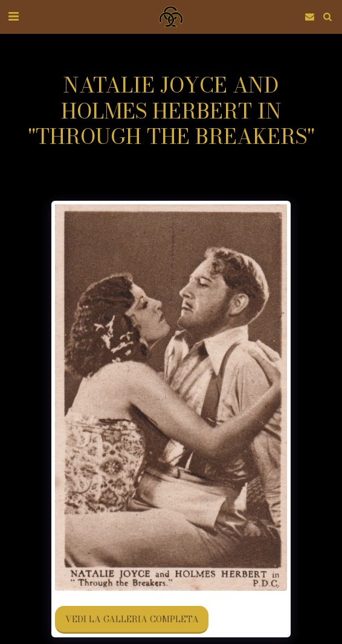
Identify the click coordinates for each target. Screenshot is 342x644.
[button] (13, 16)
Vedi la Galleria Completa (132, 619)
